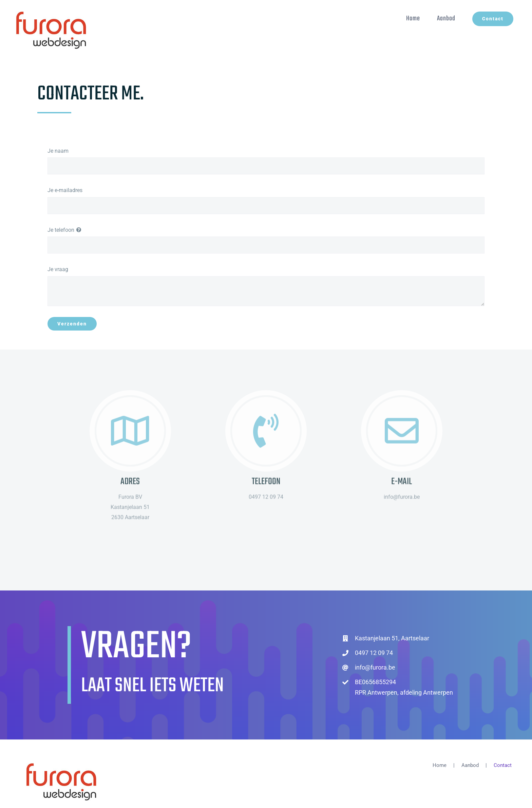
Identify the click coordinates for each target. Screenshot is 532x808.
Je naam (58, 151)
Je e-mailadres (65, 190)
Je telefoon (61, 230)
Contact (503, 765)
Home (440, 765)
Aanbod (470, 765)
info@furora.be (375, 667)
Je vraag (58, 269)
